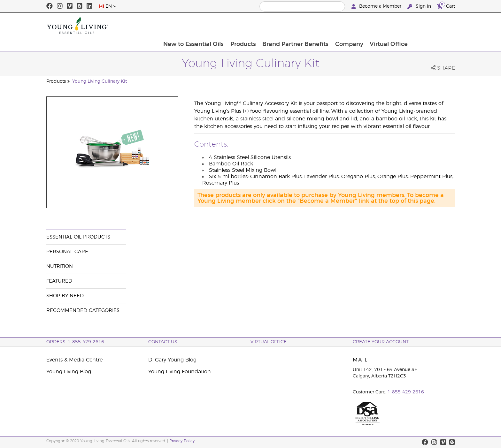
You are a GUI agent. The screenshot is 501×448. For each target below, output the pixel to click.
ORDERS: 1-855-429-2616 (75, 342)
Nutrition (60, 266)
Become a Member (377, 7)
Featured (59, 281)
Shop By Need (65, 296)
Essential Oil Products (78, 237)
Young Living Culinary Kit (100, 81)
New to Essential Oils (235, 25)
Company (392, 25)
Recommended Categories (83, 311)
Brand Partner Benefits (338, 25)
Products (285, 25)
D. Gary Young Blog (172, 360)
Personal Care (67, 252)
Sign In (420, 7)
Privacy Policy (182, 441)
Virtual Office (432, 25)
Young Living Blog (69, 372)
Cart (446, 6)
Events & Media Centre (74, 360)
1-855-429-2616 (406, 392)
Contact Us (163, 342)
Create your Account (381, 342)
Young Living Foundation (180, 372)
